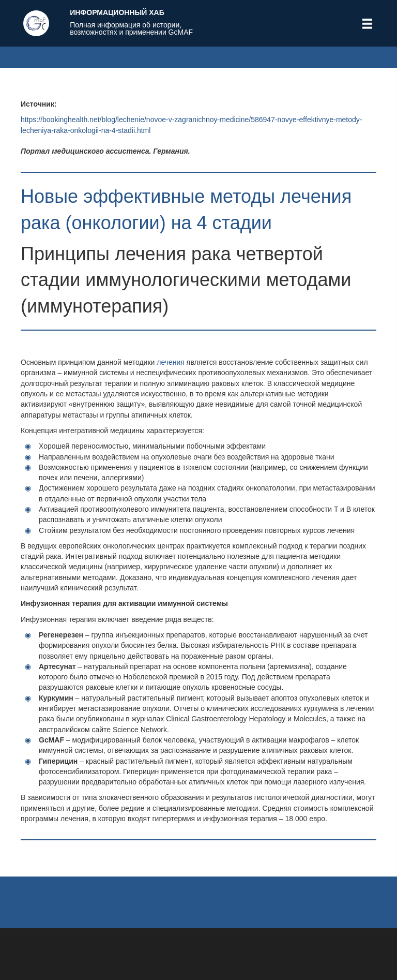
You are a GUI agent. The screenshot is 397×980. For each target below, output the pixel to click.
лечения (171, 362)
